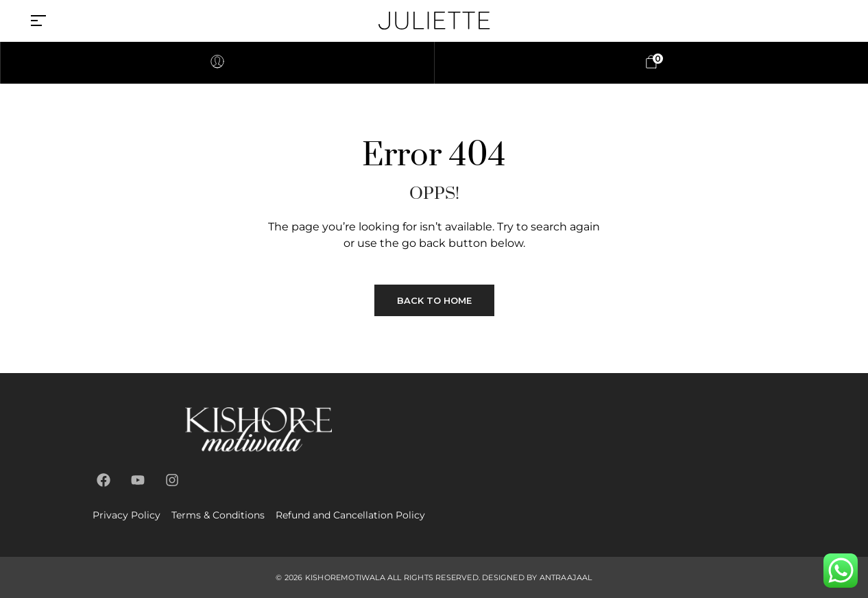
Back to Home (434, 300)
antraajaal (566, 577)
